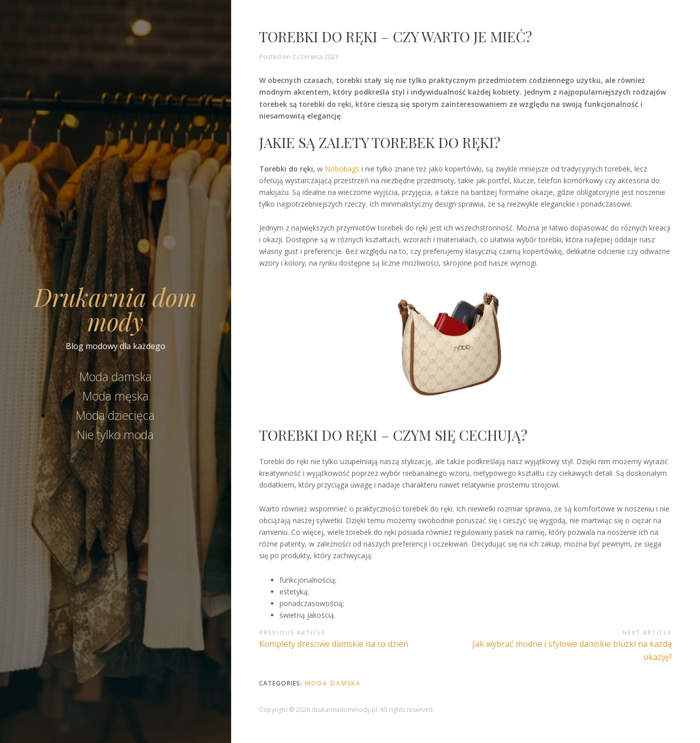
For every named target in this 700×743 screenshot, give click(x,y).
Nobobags (342, 169)
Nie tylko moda (115, 435)
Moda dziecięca (115, 415)
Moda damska (116, 377)
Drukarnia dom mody (116, 309)
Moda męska (116, 396)
